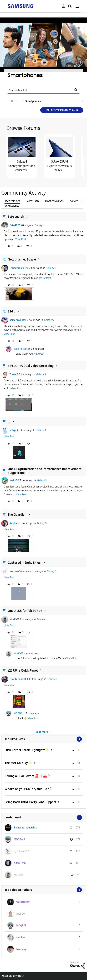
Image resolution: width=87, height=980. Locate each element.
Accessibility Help (13, 976)
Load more (42, 732)
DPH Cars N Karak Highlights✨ (27, 750)
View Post (21, 239)
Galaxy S (22, 162)
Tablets (41, 619)
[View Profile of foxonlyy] (21, 949)
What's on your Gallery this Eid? (27, 789)
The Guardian (17, 515)
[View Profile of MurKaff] (19, 875)
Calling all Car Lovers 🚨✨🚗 (26, 776)
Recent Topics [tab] (12, 201)
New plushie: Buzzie (22, 259)
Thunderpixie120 (19, 268)
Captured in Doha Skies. (25, 563)
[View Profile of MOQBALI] (19, 839)
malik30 (14, 480)
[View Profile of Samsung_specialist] (25, 828)
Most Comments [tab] (54, 201)
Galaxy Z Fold (59, 162)
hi (9, 422)
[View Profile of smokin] (20, 937)
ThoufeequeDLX (19, 679)
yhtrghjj (14, 430)
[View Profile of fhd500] (21, 914)
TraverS (14, 374)
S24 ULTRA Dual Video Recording (31, 366)
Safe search (16, 217)
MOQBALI (19, 713)
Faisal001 (15, 225)
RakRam (14, 523)
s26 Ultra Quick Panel (23, 670)
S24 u (12, 311)
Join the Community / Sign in (62, 110)
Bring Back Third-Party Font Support (31, 802)
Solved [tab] (74, 201)
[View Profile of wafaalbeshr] (23, 902)
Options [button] (77, 102)
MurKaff (14, 619)
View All (44, 739)
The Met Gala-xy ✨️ (19, 763)
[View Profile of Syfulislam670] (22, 851)
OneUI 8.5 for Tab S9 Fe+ (25, 611)
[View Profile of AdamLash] (20, 863)
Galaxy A (41, 430)
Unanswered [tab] (12, 206)
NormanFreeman (19, 571)
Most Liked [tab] (33, 201)
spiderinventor (18, 320)
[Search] (43, 90)
